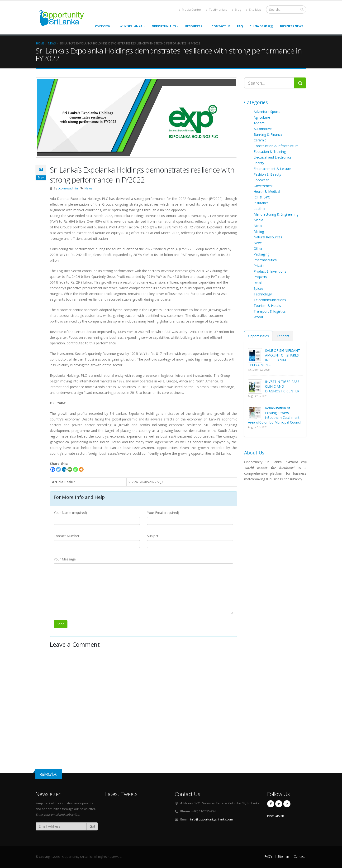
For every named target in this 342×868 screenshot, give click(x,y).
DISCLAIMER (276, 816)
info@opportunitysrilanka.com (211, 819)
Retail (258, 283)
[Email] (70, 469)
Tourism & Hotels (267, 306)
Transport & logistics (270, 311)
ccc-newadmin (68, 188)
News (89, 188)
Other (258, 248)
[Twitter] (58, 469)
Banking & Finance (268, 134)
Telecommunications (270, 300)
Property (260, 277)
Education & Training (270, 152)
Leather (260, 209)
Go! (92, 826)
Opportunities (258, 336)
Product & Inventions (270, 271)
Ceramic (260, 140)
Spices (259, 288)
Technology (263, 294)
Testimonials (217, 10)
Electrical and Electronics (273, 157)
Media (258, 220)
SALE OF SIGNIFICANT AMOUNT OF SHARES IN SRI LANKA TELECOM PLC (274, 358)
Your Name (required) (70, 513)
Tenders (283, 336)
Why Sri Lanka (131, 26)
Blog (237, 10)
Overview (103, 26)
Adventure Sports (267, 112)
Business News (292, 26)
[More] (81, 469)
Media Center (190, 10)
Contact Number (66, 536)
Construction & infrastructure (276, 146)
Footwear (261, 180)
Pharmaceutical (266, 260)
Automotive (263, 129)
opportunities (164, 26)
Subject (153, 536)
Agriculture (262, 117)
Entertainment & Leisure (272, 169)
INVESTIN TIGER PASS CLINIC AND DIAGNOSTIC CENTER (282, 386)
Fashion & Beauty (267, 174)
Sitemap (283, 856)
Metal (258, 226)
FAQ (240, 26)
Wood (258, 317)
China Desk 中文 (261, 26)
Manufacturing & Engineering (276, 214)
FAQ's (269, 856)
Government (263, 186)
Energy (259, 163)
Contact (299, 856)
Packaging (261, 254)
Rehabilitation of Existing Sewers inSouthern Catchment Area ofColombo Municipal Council (275, 415)
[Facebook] (53, 469)
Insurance (261, 203)
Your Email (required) (163, 513)
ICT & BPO (262, 197)
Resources (194, 26)
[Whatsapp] (76, 469)
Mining (259, 231)
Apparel (259, 123)
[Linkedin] (64, 469)
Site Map (254, 10)
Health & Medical (267, 191)
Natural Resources (268, 237)
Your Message (65, 559)
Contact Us (221, 26)
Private (259, 266)
